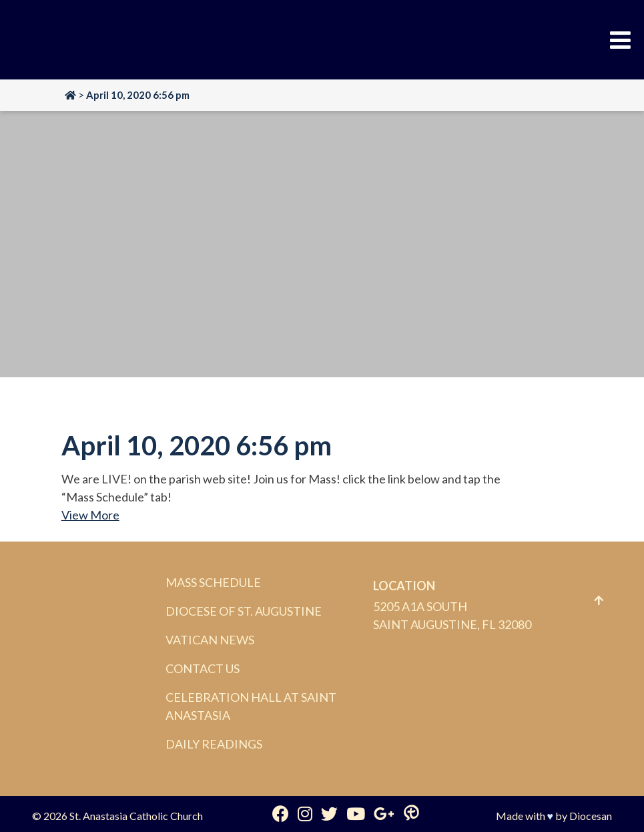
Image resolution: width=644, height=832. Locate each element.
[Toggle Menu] (620, 40)
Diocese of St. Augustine (244, 611)
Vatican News (210, 640)
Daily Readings (214, 744)
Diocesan (591, 816)
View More (90, 515)
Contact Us (203, 668)
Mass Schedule (213, 582)
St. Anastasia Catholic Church (136, 816)
